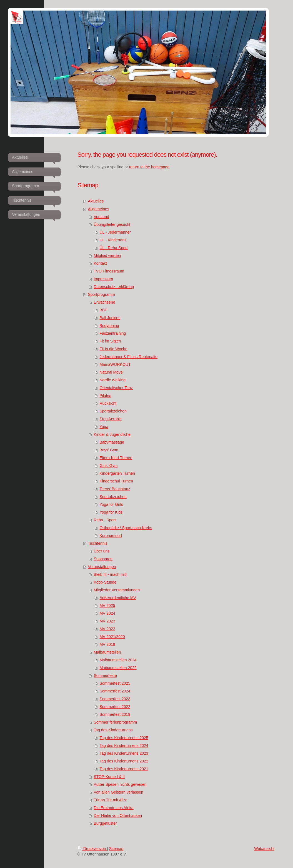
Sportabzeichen (113, 411)
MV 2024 (107, 613)
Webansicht (264, 849)
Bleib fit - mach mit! (110, 574)
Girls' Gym (108, 466)
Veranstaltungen (102, 567)
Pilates (105, 396)
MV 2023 (107, 621)
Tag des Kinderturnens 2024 (124, 746)
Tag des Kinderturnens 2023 (124, 753)
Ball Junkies (110, 318)
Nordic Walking (112, 380)
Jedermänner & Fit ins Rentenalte (128, 357)
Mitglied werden (107, 256)
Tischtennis (97, 543)
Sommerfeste (105, 676)
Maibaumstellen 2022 (118, 668)
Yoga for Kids (111, 512)
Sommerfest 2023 (115, 699)
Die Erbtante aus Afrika (113, 808)
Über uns (102, 551)
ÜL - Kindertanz (113, 240)
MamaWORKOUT (115, 364)
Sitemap (116, 849)
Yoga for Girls (111, 504)
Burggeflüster (105, 823)
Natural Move (111, 372)
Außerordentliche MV (118, 598)
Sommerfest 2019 (115, 714)
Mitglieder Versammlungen (117, 590)
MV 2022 (107, 629)
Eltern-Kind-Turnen (116, 458)
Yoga (104, 427)
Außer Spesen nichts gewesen (120, 784)
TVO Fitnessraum (109, 271)
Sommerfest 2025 (115, 683)
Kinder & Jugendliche (112, 434)
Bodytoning (109, 326)
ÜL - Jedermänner (115, 232)
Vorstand (101, 217)
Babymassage (112, 442)
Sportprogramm (101, 294)
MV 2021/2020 (112, 637)
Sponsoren (103, 559)
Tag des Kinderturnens (113, 730)
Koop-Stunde (105, 582)
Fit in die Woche (113, 349)
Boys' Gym (109, 450)
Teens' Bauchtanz (115, 489)
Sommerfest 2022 (115, 707)
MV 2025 (107, 606)
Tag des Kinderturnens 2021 (124, 769)
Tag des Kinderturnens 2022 (124, 761)
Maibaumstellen (107, 652)
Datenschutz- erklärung (114, 287)
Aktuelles (96, 201)
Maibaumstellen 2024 (118, 660)
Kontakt (100, 263)
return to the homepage (149, 167)
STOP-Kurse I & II (109, 777)
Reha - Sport (105, 520)
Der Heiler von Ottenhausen (118, 816)
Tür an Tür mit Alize (110, 800)
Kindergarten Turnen (117, 473)
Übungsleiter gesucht (112, 224)
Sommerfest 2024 (115, 691)
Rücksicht (108, 403)
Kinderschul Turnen (116, 481)
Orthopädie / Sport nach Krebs (126, 528)
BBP (103, 310)
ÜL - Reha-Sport (113, 248)
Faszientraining (113, 333)
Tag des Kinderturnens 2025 (124, 738)
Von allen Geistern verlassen (118, 792)
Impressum (103, 279)
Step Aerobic (110, 419)
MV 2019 (107, 644)
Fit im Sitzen (110, 341)
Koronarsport (111, 536)
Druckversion (92, 849)
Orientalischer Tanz (116, 388)
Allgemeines (98, 209)
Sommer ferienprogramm (115, 722)
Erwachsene (104, 302)
